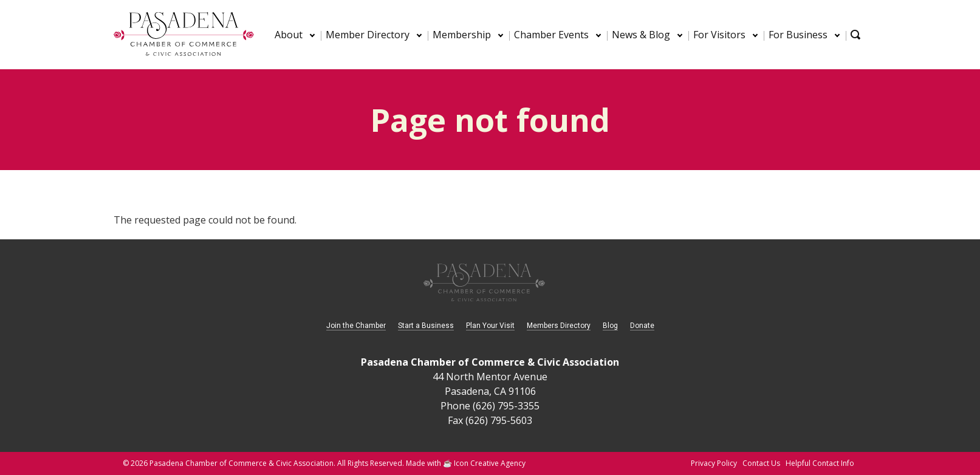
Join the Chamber (356, 326)
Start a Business (426, 326)
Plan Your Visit (490, 326)
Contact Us (761, 463)
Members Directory (559, 326)
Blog (610, 326)
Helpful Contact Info (820, 463)
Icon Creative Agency (490, 463)
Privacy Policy (714, 463)
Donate (642, 326)
